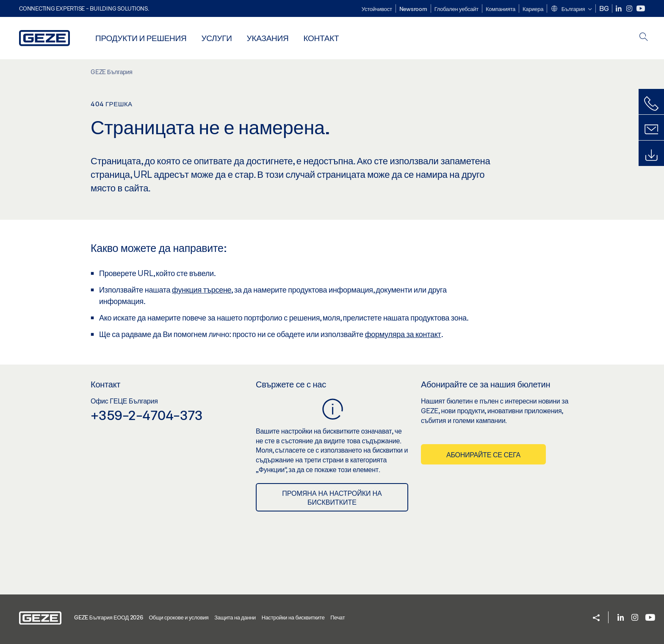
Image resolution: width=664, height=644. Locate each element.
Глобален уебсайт (456, 9)
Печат (338, 617)
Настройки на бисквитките (293, 617)
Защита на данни (235, 617)
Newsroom (413, 9)
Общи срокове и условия (178, 617)
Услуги (216, 38)
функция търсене (202, 290)
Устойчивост (377, 9)
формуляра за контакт (403, 334)
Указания (268, 38)
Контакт (321, 38)
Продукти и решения (141, 38)
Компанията (501, 9)
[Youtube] (641, 9)
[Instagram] (630, 9)
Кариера (533, 9)
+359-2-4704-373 (147, 415)
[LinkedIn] (619, 9)
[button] (571, 9)
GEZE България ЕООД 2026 (109, 617)
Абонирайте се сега (483, 455)
